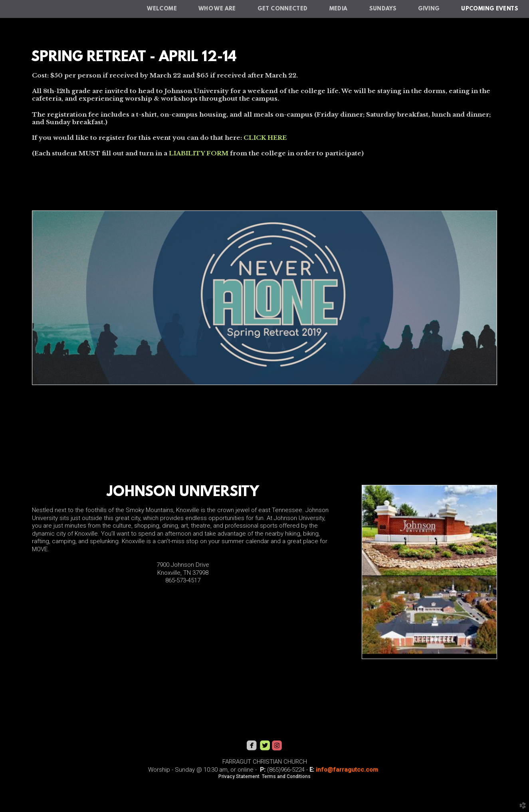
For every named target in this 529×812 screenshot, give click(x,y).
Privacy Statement (239, 776)
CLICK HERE (265, 138)
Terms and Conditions (286, 776)
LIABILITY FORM (199, 153)
